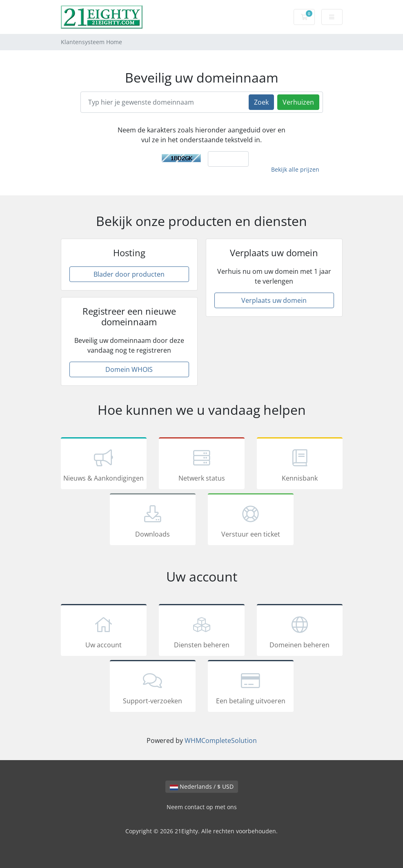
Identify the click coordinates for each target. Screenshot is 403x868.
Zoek (261, 102)
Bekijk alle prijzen (295, 169)
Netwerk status (202, 465)
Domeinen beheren (300, 631)
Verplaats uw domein (274, 300)
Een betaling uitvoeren (251, 687)
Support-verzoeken (153, 687)
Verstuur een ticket (251, 521)
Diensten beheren (202, 631)
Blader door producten (129, 274)
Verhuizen (298, 102)
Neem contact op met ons (202, 807)
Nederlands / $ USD (202, 786)
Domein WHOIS (129, 369)
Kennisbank (300, 465)
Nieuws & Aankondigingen (104, 465)
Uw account (104, 631)
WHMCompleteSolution (221, 740)
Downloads (153, 521)
